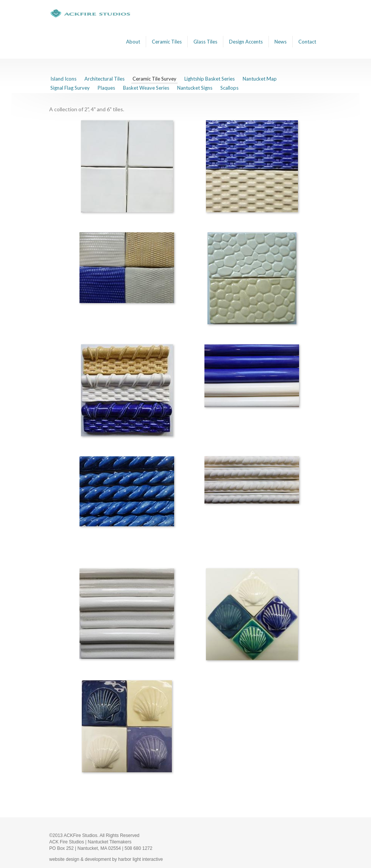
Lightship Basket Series (210, 79)
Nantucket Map (260, 79)
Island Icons (63, 79)
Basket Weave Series (146, 88)
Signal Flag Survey (70, 88)
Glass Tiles (205, 42)
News (281, 42)
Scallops (229, 88)
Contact (307, 42)
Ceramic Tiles (167, 42)
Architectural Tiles (104, 79)
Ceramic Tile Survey (154, 79)
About (133, 42)
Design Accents (246, 42)
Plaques (106, 88)
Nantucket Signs (195, 88)
